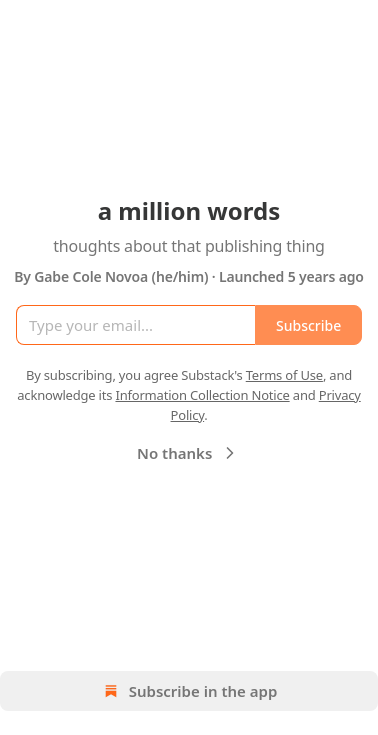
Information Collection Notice (202, 395)
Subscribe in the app (189, 691)
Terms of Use (284, 375)
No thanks (188, 453)
